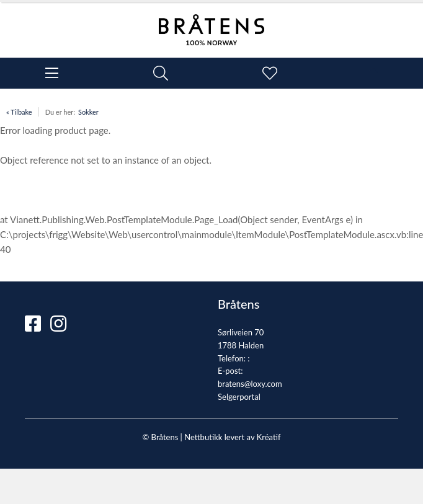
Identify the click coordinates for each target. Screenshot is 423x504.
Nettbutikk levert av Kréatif (232, 437)
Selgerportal (239, 397)
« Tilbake (19, 112)
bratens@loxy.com (250, 384)
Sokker (88, 112)
